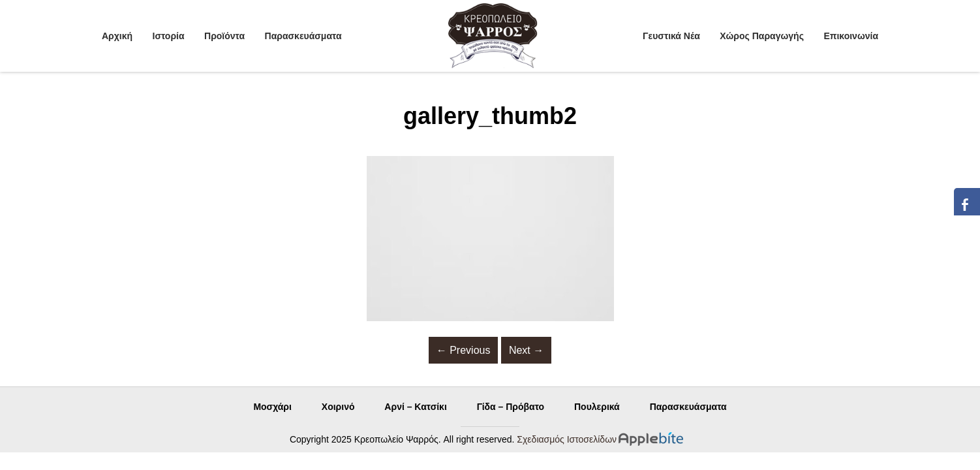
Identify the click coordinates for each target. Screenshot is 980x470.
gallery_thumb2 (490, 116)
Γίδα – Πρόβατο (511, 407)
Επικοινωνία (851, 36)
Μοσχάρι (272, 407)
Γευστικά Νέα (671, 36)
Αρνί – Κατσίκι (415, 407)
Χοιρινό (338, 407)
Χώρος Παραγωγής (762, 36)
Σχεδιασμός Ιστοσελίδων (567, 439)
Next (526, 350)
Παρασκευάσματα (303, 36)
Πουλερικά (597, 407)
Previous (464, 350)
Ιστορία (169, 36)
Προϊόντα (224, 36)
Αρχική (117, 36)
